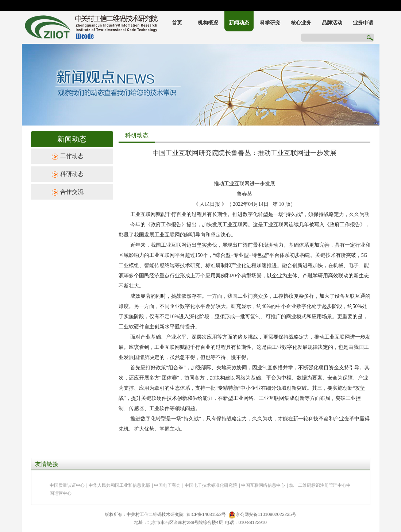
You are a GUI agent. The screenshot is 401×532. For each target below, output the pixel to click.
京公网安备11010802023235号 (262, 514)
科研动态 (72, 174)
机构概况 (208, 23)
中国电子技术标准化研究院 (211, 485)
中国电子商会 (167, 485)
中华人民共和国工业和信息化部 (119, 485)
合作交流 (72, 192)
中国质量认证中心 (67, 485)
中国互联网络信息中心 (263, 485)
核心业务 (301, 23)
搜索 (369, 38)
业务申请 (363, 23)
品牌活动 (332, 23)
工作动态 (72, 156)
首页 (177, 23)
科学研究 (270, 23)
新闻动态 (239, 23)
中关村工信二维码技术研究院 (91, 27)
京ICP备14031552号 (206, 514)
